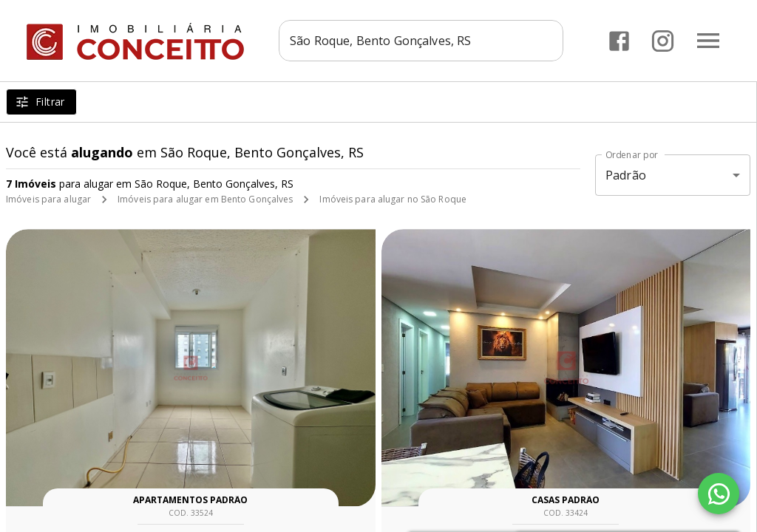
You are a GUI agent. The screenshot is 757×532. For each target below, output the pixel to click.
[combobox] (421, 41)
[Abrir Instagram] (663, 41)
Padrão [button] (626, 175)
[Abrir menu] (708, 41)
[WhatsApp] (719, 494)
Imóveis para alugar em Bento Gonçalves (205, 199)
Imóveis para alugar (48, 199)
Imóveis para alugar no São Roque (393, 199)
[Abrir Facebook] (619, 41)
